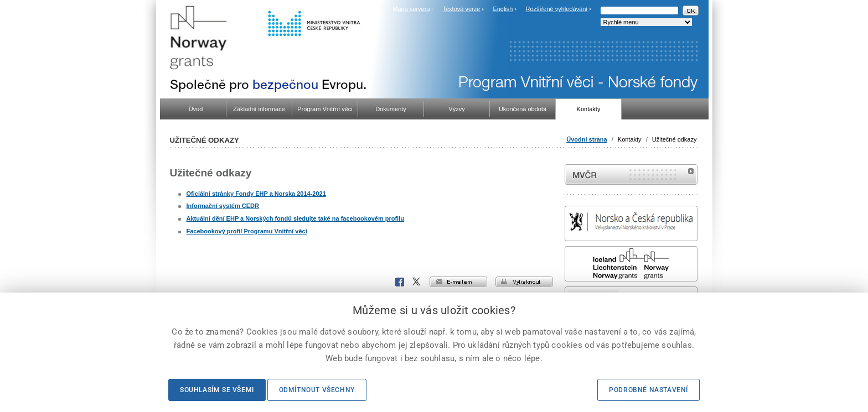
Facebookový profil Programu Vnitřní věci (247, 231)
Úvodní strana (587, 139)
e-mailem (458, 282)
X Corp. (417, 282)
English (503, 9)
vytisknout (524, 282)
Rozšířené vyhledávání (557, 9)
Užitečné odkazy (675, 139)
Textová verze (461, 9)
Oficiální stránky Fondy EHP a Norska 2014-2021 (256, 194)
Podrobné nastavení (649, 390)
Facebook (400, 282)
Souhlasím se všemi (217, 390)
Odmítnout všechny (317, 390)
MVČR (631, 174)
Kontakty (630, 139)
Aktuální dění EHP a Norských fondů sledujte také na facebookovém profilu (295, 218)
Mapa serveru (411, 9)
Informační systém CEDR (223, 206)
